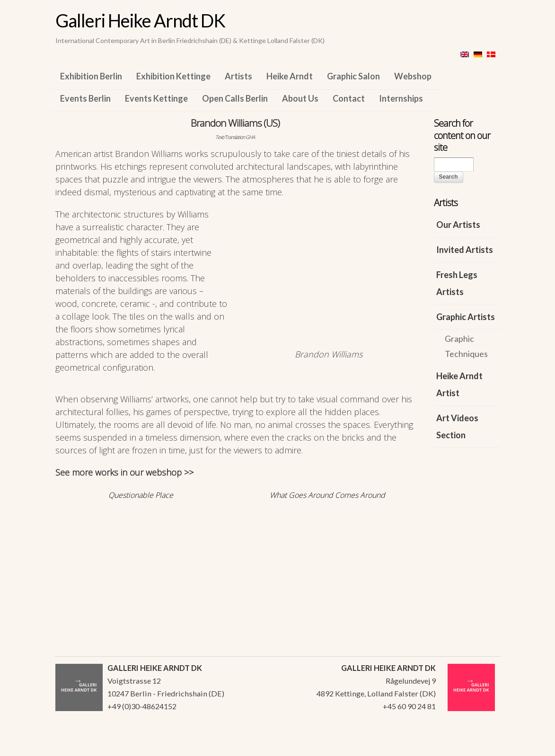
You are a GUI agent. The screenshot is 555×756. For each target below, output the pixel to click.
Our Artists (458, 225)
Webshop (413, 76)
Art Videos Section (457, 426)
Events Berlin (85, 98)
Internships (401, 98)
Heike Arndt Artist (459, 384)
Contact (349, 98)
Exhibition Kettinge (173, 76)
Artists (238, 76)
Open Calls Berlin (235, 98)
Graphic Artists (466, 317)
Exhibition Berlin (91, 76)
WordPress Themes (482, 746)
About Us (300, 98)
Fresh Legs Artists (457, 283)
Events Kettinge (156, 98)
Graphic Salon (353, 76)
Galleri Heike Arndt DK (140, 20)
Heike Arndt (290, 76)
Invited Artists (465, 250)
